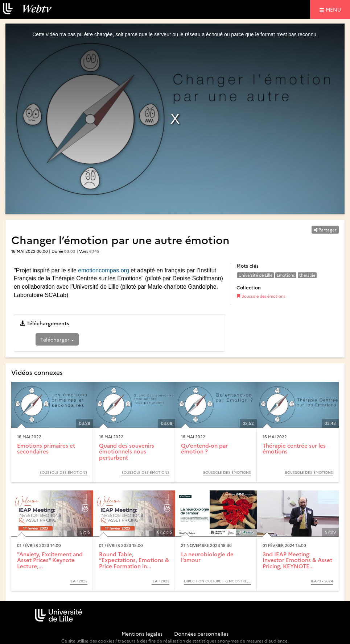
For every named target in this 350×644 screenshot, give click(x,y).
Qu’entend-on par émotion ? (204, 448)
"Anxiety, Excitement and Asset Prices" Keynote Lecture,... (50, 560)
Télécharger (57, 339)
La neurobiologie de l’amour (207, 557)
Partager (325, 229)
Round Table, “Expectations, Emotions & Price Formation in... (134, 560)
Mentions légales (142, 633)
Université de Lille (256, 275)
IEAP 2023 (79, 581)
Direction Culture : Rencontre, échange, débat (218, 581)
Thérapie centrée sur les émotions (294, 448)
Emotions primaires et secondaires (46, 448)
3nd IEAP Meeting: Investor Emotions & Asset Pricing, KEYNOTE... (297, 560)
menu (334, 9)
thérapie (307, 275)
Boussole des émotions (261, 296)
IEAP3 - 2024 (322, 581)
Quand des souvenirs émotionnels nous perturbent (127, 451)
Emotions (286, 275)
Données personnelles (201, 633)
